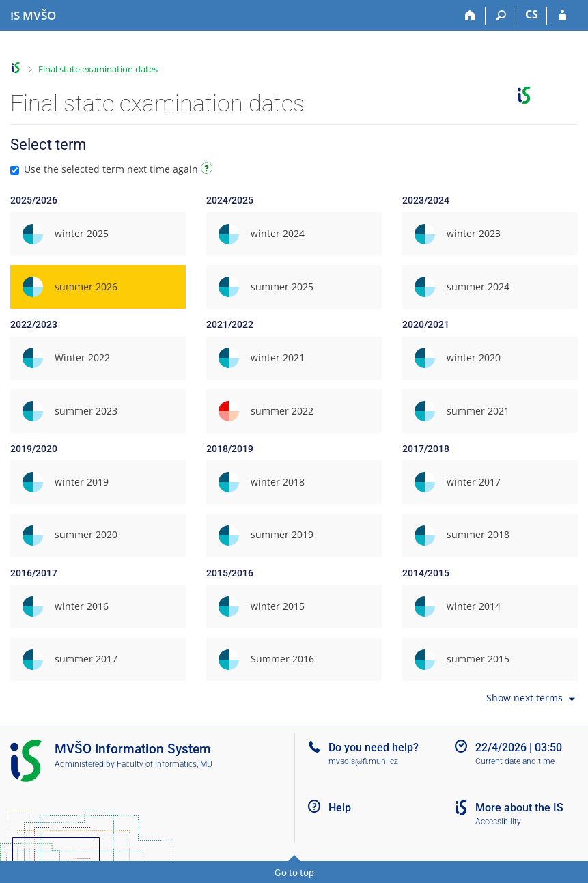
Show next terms (532, 699)
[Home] (470, 16)
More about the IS (519, 808)
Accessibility (498, 822)
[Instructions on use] (208, 170)
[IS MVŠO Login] (562, 16)
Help (340, 808)
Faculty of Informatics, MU (165, 764)
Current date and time (515, 761)
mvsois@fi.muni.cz (363, 761)
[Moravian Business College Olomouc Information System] (33, 16)
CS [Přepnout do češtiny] (532, 14)
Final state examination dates (98, 69)
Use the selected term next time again (113, 169)
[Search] (501, 16)
